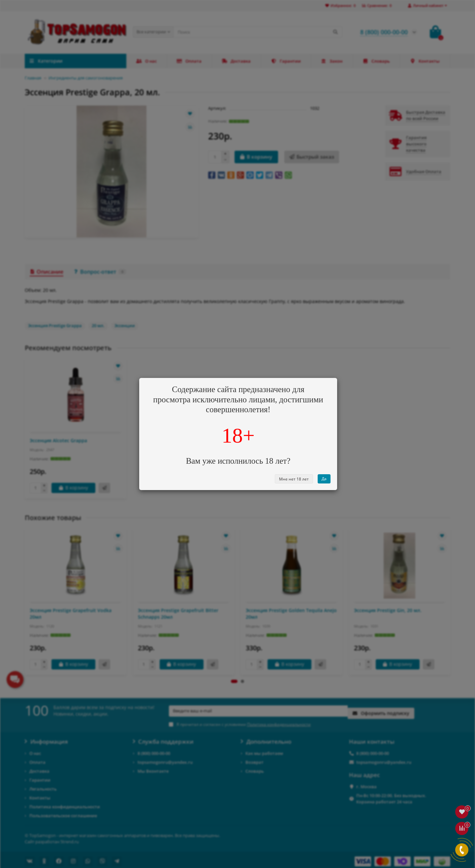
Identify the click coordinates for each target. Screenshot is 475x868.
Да (324, 479)
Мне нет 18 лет (294, 479)
